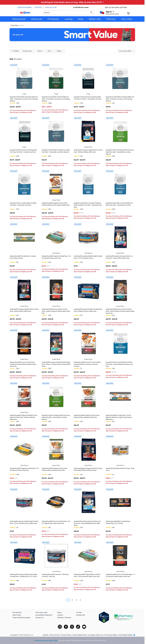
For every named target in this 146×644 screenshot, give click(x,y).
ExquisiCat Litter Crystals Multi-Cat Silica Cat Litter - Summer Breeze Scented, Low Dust (119, 364)
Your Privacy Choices (127, 635)
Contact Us (39, 618)
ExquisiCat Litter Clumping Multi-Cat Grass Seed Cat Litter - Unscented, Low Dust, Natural (120, 152)
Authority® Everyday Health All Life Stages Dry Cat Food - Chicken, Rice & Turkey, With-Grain (56, 364)
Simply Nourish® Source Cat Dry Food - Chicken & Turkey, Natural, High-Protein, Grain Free (23, 364)
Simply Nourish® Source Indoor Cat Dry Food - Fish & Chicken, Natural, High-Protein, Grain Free (120, 311)
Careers (60, 615)
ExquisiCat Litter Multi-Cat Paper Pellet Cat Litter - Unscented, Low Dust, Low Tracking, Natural (24, 99)
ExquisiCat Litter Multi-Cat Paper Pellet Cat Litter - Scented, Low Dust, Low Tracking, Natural (120, 99)
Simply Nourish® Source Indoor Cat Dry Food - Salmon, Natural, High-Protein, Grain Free (56, 311)
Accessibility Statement (44, 615)
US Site (79, 612)
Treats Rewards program (21, 618)
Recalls (46, 635)
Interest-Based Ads (79, 635)
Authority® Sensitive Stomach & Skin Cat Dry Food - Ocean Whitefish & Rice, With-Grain (87, 523)
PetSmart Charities (64, 618)
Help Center (17, 615)
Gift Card (38, 7)
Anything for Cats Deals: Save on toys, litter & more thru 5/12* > (72, 2)
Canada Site (81, 615)
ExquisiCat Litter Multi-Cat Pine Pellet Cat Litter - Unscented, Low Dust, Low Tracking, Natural (56, 99)
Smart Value (14, 25)
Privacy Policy (66, 635)
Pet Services (17, 612)
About (60, 612)
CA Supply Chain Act (95, 635)
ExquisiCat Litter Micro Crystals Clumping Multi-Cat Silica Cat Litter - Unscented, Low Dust (88, 205)
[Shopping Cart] (131, 14)
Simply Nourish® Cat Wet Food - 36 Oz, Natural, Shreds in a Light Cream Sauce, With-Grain (119, 417)
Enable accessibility (25, 7)
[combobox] (68, 12)
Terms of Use (54, 635)
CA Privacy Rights (111, 635)
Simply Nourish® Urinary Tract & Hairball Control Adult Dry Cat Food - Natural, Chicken (87, 364)
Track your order (51, 7)
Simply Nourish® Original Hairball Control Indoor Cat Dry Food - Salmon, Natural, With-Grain (23, 417)
